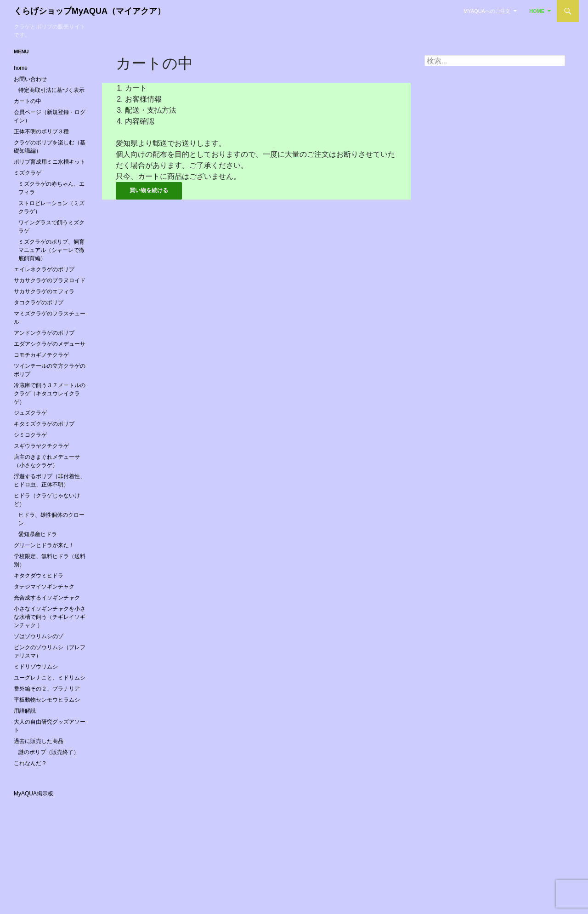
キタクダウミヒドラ (39, 576)
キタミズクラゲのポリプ (44, 424)
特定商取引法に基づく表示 (51, 90)
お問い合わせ (30, 79)
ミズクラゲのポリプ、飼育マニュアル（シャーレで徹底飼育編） (51, 250)
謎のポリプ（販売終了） (49, 752)
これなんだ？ (30, 763)
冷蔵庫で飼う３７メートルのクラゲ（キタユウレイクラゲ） (50, 394)
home (537, 11)
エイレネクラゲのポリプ (44, 269)
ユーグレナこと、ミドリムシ (50, 678)
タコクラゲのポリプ (39, 303)
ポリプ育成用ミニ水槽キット (50, 162)
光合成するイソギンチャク (47, 598)
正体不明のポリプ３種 (41, 131)
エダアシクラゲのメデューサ (50, 344)
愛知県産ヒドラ (38, 534)
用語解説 (25, 711)
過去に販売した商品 (39, 741)
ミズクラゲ (28, 173)
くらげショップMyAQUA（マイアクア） (90, 11)
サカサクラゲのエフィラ (44, 291)
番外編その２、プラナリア (47, 689)
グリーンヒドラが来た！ (44, 545)
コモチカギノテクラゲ (41, 355)
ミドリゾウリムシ (36, 667)
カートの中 (28, 101)
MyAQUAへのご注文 (487, 11)
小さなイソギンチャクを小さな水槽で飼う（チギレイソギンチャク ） (50, 617)
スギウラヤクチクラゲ (41, 446)
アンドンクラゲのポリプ (44, 333)
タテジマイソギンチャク (44, 587)
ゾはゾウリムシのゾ (39, 636)
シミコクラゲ (30, 435)
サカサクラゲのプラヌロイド (50, 280)
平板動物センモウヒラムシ (47, 700)
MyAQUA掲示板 (34, 794)
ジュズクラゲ (30, 413)
